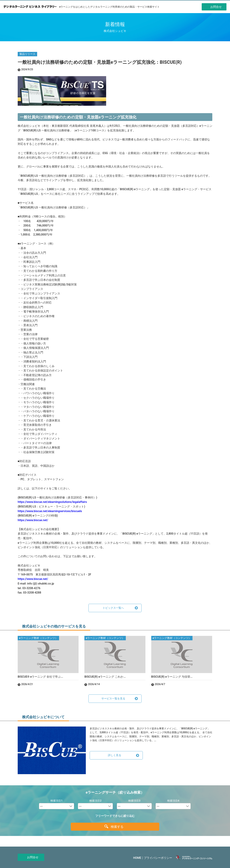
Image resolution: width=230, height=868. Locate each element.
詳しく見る (115, 755)
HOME (137, 858)
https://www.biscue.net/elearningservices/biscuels (50, 511)
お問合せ (33, 857)
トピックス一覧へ (113, 608)
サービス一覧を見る (113, 699)
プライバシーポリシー (158, 858)
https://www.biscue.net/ (33, 520)
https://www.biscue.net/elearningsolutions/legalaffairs (52, 502)
